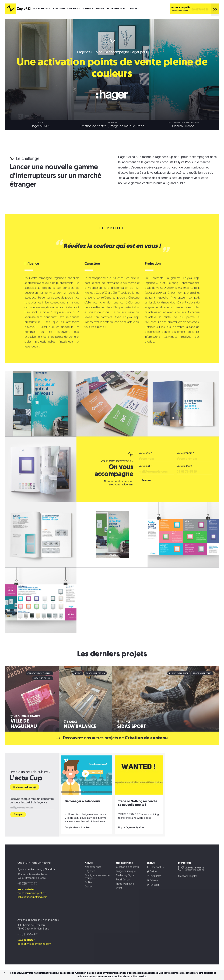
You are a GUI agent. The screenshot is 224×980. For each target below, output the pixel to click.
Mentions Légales (188, 887)
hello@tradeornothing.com (32, 908)
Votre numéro (184, 477)
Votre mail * (145, 477)
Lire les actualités (24, 798)
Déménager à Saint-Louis (82, 812)
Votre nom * (145, 464)
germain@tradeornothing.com (34, 955)
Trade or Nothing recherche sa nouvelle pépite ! (138, 814)
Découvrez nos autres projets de (112, 749)
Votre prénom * (185, 464)
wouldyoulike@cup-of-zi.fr (32, 904)
